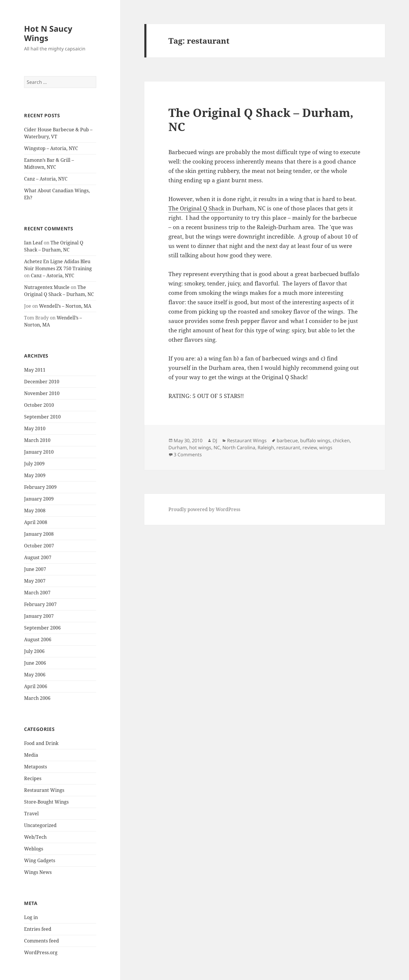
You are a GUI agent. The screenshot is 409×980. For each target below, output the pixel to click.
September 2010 (42, 417)
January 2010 (39, 452)
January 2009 (39, 499)
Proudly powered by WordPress (204, 509)
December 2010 (42, 382)
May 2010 (35, 428)
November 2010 (42, 393)
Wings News (38, 872)
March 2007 (37, 593)
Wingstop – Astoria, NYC (51, 148)
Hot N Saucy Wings (48, 33)
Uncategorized (40, 825)
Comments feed (42, 941)
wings (326, 448)
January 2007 (39, 616)
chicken (341, 440)
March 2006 (37, 698)
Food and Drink (41, 743)
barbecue (287, 440)
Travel (31, 814)
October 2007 (39, 546)
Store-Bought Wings (46, 802)
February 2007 (40, 604)
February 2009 (40, 487)
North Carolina (239, 448)
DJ (215, 440)
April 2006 (36, 686)
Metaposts (36, 767)
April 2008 (36, 522)
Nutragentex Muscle (47, 287)
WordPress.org (41, 952)
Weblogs (34, 849)
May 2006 (35, 675)
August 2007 (38, 557)
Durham (178, 448)
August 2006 (38, 639)
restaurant (288, 448)
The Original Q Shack (196, 208)
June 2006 (35, 663)
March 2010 (37, 440)
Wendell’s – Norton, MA (65, 306)
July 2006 (34, 651)
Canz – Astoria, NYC (46, 179)
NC (217, 448)
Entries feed (38, 929)
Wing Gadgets (40, 860)
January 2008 (39, 534)
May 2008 (35, 511)
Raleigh (266, 448)
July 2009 (34, 464)
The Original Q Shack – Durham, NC (261, 119)
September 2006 (42, 628)
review (310, 448)
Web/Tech (35, 837)
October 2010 (39, 405)
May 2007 (35, 581)
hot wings (200, 448)
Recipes (33, 778)
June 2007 (35, 569)
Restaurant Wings (44, 790)
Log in (31, 917)
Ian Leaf (33, 243)
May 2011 (35, 370)
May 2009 (35, 475)
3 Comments (188, 455)
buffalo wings (315, 440)
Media (31, 755)
